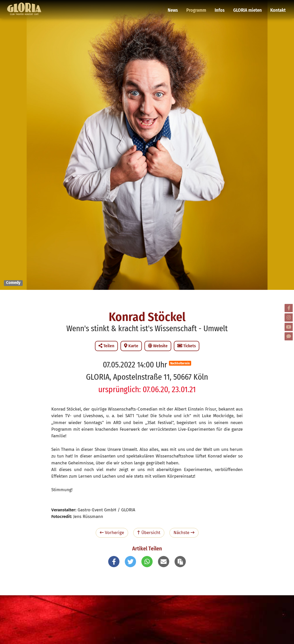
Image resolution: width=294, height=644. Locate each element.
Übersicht (149, 533)
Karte (131, 346)
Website (158, 346)
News (177, 6)
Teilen (106, 346)
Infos (222, 6)
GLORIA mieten (248, 6)
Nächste (184, 533)
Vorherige (112, 533)
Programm (199, 6)
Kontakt (278, 6)
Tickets (187, 346)
